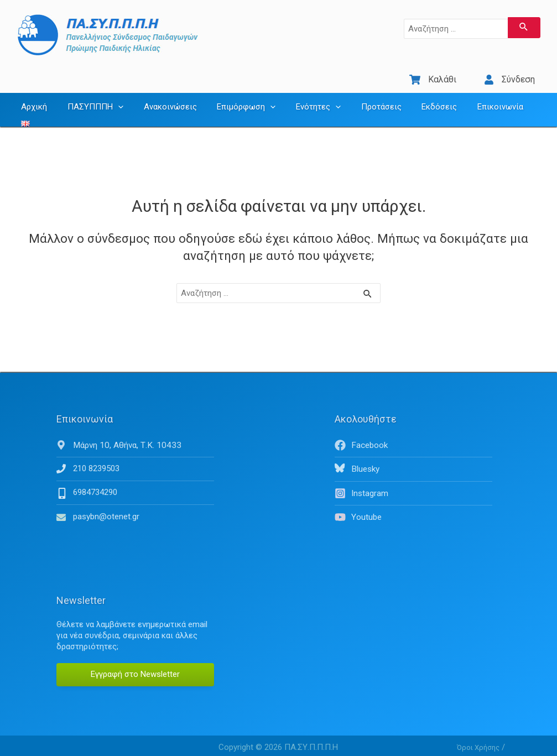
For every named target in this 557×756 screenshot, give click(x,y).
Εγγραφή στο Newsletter (135, 657)
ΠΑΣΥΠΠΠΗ (90, 97)
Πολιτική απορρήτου (491, 745)
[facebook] (413, 429)
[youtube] (413, 500)
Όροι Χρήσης (478, 730)
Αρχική (32, 97)
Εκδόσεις (415, 97)
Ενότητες (302, 97)
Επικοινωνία (473, 97)
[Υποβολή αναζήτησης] (524, 28)
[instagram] (413, 477)
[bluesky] (413, 453)
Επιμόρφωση (233, 97)
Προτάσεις (361, 97)
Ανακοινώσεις (161, 97)
